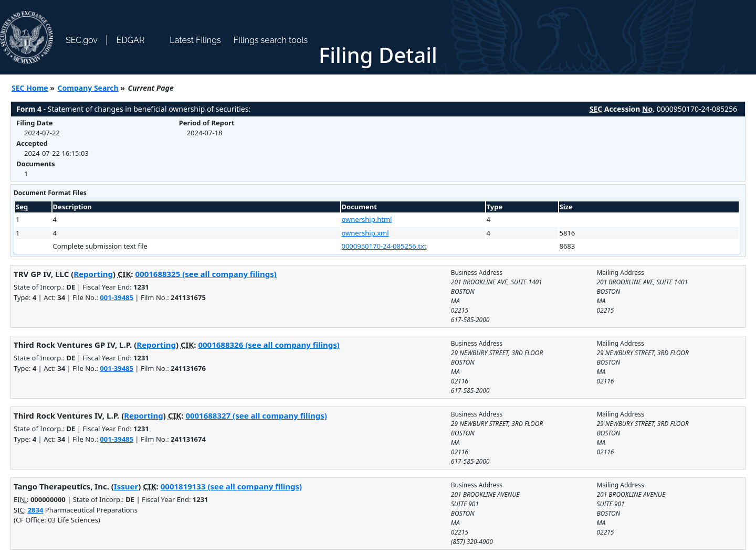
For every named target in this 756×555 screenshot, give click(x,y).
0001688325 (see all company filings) (206, 274)
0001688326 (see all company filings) (269, 345)
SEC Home (30, 88)
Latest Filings (195, 40)
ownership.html (367, 219)
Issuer (126, 486)
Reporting (93, 274)
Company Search (88, 88)
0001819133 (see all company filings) (231, 486)
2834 (36, 510)
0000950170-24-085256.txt (384, 246)
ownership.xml (365, 233)
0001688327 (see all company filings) (256, 415)
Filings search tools (271, 40)
